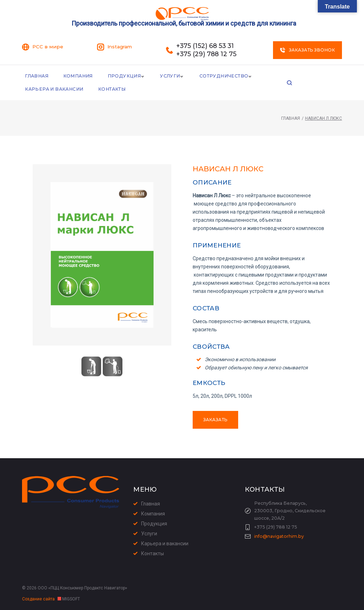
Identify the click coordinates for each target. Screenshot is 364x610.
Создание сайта (39, 599)
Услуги (168, 76)
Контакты (39, 90)
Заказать (215, 421)
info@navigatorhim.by (279, 537)
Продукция (123, 76)
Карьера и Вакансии (294, 76)
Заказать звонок (307, 50)
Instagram (120, 47)
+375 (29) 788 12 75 (207, 53)
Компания (78, 76)
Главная (37, 76)
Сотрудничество (222, 76)
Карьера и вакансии (165, 544)
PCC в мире (48, 47)
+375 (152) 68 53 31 (205, 46)
